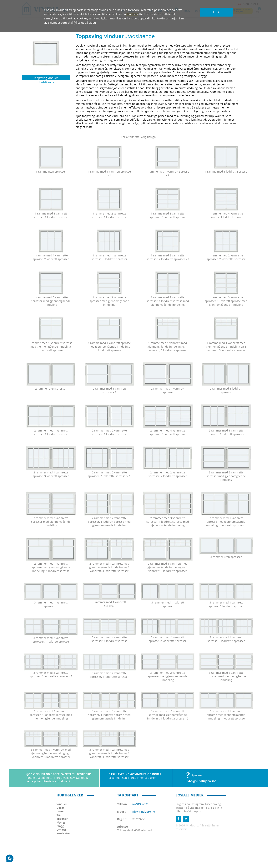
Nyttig (61, 822)
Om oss (62, 830)
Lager (60, 811)
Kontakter (63, 833)
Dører (60, 808)
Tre (59, 815)
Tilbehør (62, 819)
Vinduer (62, 804)
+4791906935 (140, 804)
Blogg (60, 826)
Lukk (216, 12)
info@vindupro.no (201, 781)
